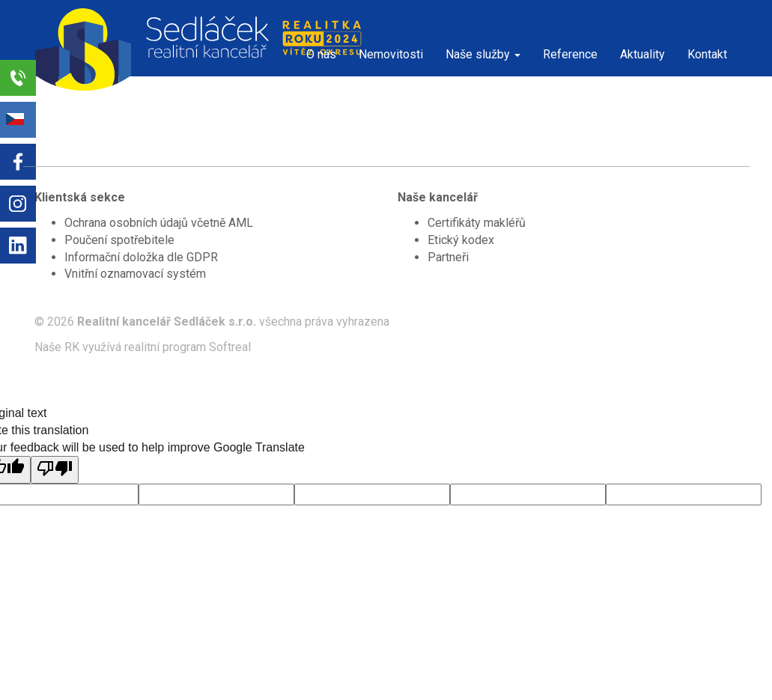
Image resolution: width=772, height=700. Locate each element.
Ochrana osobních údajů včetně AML (159, 223)
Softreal (230, 347)
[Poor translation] (55, 470)
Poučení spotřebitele (119, 240)
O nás (321, 54)
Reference (570, 54)
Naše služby (483, 54)
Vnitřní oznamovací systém (135, 274)
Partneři (448, 257)
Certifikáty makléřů (477, 223)
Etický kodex (461, 240)
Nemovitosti (391, 54)
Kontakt (707, 54)
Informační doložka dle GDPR (141, 257)
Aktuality (642, 54)
